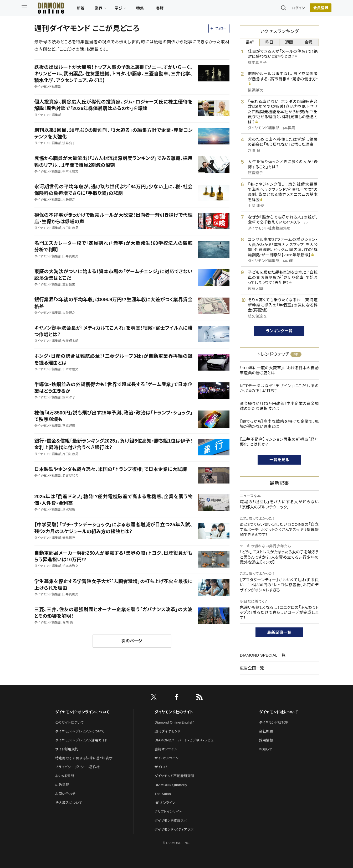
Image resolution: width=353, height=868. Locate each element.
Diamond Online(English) (175, 722)
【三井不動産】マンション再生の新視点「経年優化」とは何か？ (279, 442)
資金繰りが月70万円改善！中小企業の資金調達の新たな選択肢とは (279, 406)
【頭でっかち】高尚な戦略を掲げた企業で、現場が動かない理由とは (279, 424)
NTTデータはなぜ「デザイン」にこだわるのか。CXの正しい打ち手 (279, 388)
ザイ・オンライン (167, 758)
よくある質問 (65, 776)
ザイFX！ (161, 767)
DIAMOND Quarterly (171, 785)
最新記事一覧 (279, 632)
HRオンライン (165, 803)
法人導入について (69, 803)
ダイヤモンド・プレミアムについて (80, 731)
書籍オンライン (166, 749)
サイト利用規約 (67, 749)
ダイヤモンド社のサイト (174, 712)
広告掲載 (62, 785)
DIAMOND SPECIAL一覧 (263, 655)
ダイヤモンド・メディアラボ (174, 830)
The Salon (163, 794)
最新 (250, 42)
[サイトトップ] (59, 9)
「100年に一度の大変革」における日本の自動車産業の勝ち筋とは (279, 370)
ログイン (285, 9)
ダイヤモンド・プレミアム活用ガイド (81, 740)
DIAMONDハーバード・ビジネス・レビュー (186, 740)
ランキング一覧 (279, 331)
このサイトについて (70, 722)
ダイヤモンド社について (278, 712)
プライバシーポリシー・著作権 (78, 767)
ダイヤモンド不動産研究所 (174, 776)
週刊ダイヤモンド (167, 731)
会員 (309, 42)
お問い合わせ (65, 794)
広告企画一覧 (252, 668)
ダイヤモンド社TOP (274, 722)
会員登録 (308, 9)
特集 (153, 9)
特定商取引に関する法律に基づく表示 (84, 758)
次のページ (132, 641)
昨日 (270, 42)
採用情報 (266, 740)
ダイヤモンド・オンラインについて (82, 712)
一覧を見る (279, 460)
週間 (289, 42)
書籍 (173, 9)
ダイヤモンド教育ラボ (171, 821)
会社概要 (266, 731)
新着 (94, 9)
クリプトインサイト (168, 812)
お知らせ (266, 749)
